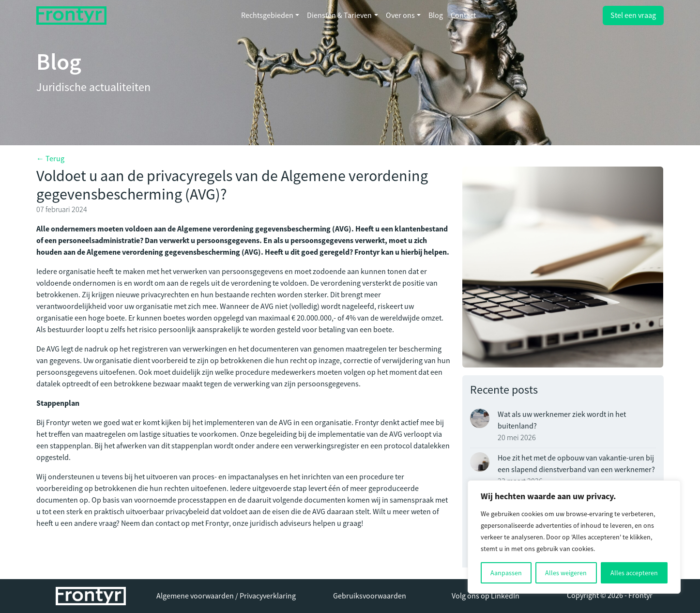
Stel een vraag (633, 15)
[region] (574, 537)
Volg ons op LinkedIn (486, 596)
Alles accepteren (634, 573)
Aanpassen (506, 573)
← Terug (50, 159)
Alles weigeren (566, 573)
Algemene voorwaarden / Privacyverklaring (226, 596)
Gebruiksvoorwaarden (370, 596)
